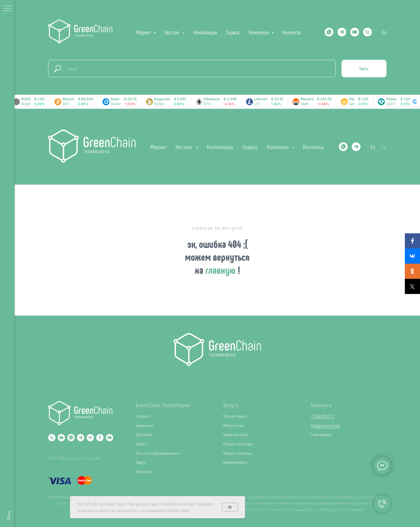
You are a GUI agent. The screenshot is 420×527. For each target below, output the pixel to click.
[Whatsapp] (329, 32)
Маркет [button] (144, 32)
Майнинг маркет (235, 416)
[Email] (61, 438)
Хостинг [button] (173, 32)
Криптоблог (144, 434)
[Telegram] (342, 32)
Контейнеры (205, 32)
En (384, 32)
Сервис (233, 32)
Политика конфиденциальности (158, 453)
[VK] (90, 438)
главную (222, 270)
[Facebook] (100, 438)
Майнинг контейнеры (238, 444)
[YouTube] (110, 438)
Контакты (292, 32)
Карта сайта (144, 471)
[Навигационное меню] (7, 9)
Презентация (145, 425)
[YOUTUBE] (355, 32)
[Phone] (52, 438)
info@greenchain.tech (325, 425)
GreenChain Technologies (163, 405)
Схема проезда (321, 434)
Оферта (141, 462)
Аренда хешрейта (235, 462)
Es (384, 147)
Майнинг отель (234, 425)
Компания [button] (259, 32)
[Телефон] (367, 32)
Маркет (159, 147)
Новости (141, 444)
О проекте (143, 416)
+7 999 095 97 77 (322, 416)
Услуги (231, 405)
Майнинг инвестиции (238, 453)
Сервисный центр (235, 434)
